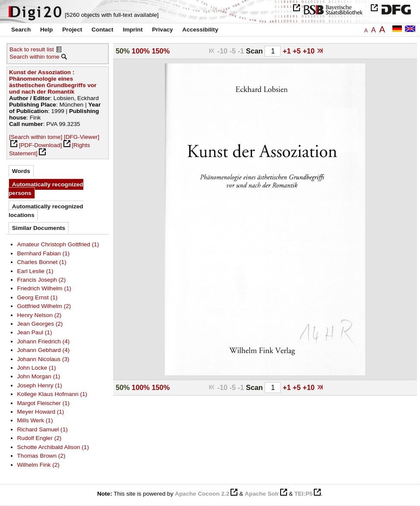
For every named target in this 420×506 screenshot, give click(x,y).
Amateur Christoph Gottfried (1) (58, 244)
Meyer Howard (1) (41, 412)
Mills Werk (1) (35, 420)
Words (21, 171)
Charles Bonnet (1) (42, 262)
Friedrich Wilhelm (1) (44, 288)
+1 (288, 51)
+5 (298, 51)
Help (46, 30)
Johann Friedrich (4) (44, 341)
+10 (309, 51)
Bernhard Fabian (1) (44, 253)
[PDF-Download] (41, 145)
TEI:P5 (303, 494)
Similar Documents (39, 228)
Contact (103, 30)
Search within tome (35, 57)
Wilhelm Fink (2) (38, 465)
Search (21, 30)
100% (141, 51)
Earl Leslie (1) (35, 271)
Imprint (133, 30)
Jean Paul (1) (35, 332)
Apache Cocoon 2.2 (202, 494)
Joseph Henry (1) (40, 385)
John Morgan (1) (39, 376)
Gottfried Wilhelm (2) (44, 306)
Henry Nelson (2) (39, 315)
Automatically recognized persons (46, 189)
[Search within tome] (36, 137)
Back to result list (32, 49)
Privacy (162, 30)
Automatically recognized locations (46, 211)
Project (72, 30)
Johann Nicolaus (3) (43, 359)
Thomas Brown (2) (41, 456)
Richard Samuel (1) (43, 429)
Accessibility (200, 30)
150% (161, 51)
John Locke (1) (37, 368)
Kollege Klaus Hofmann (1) (52, 394)
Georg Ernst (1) (38, 297)
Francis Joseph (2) (42, 280)
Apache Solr (262, 494)
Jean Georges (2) (40, 324)
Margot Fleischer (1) (44, 403)
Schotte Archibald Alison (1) (53, 447)
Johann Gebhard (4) (44, 350)
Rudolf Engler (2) (39, 438)
